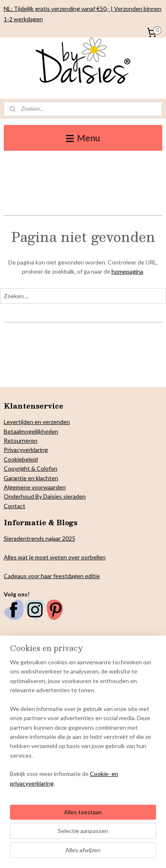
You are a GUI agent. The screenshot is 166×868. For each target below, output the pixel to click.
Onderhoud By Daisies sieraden (45, 496)
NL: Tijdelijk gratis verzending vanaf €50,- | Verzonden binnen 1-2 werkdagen (83, 14)
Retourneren (21, 440)
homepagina (127, 272)
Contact (15, 506)
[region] (83, 726)
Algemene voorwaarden (35, 487)
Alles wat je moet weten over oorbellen (55, 557)
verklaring (35, 450)
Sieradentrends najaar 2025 (40, 538)
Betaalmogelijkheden (31, 431)
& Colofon (44, 468)
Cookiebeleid (21, 459)
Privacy (13, 450)
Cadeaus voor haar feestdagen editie (52, 576)
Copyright (17, 468)
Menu (83, 138)
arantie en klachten (33, 478)
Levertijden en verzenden (37, 422)
